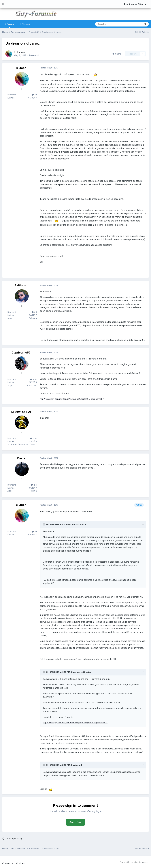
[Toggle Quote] (44, 524)
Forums (10, 25)
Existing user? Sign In (136, 4)
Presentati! (34, 55)
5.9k (33, 438)
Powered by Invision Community (134, 862)
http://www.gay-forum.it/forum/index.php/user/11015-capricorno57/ (73, 399)
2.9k (33, 379)
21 (34, 95)
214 (34, 485)
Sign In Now (75, 822)
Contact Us (8, 863)
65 (34, 312)
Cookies (20, 863)
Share (117, 54)
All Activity (26, 24)
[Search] (111, 24)
